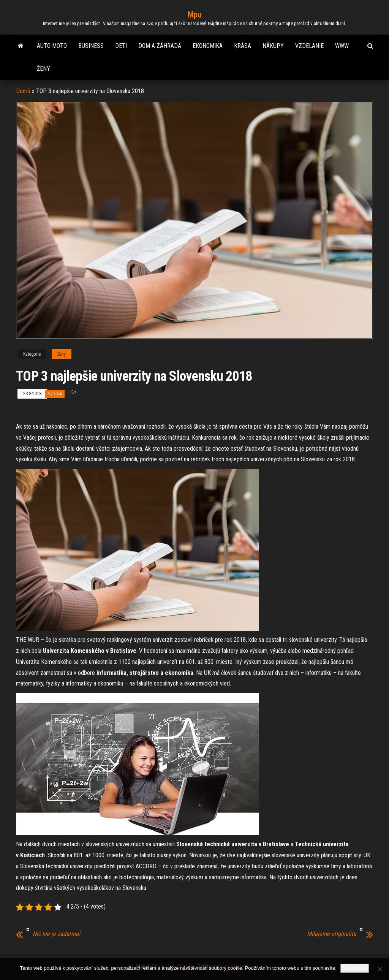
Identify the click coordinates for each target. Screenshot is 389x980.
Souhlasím (355, 968)
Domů (23, 91)
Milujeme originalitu (332, 934)
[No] (380, 969)
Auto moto (52, 46)
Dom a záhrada (160, 46)
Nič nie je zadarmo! (56, 934)
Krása (243, 46)
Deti (121, 46)
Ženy (43, 69)
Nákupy (273, 46)
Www (342, 46)
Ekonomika (208, 46)
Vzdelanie (309, 46)
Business (91, 46)
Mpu (195, 15)
